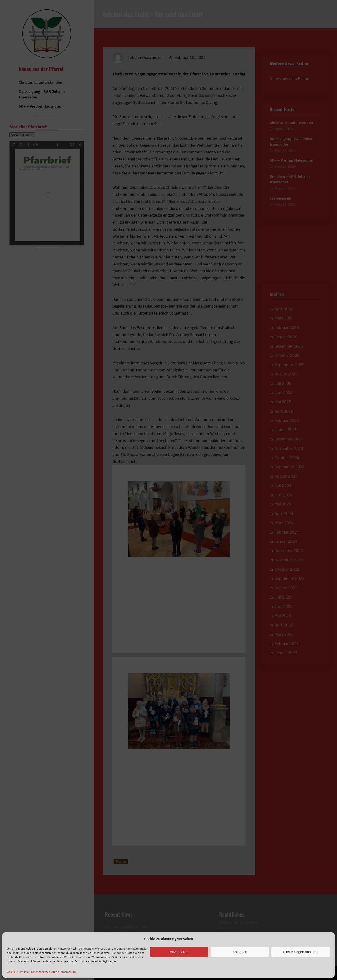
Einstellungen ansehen (301, 952)
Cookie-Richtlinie (18, 972)
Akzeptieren (179, 952)
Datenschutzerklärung (45, 972)
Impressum (68, 972)
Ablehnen (240, 952)
